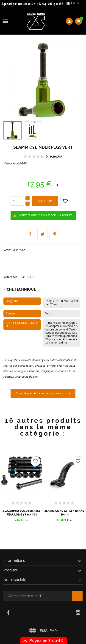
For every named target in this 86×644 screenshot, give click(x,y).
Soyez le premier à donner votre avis (40, 393)
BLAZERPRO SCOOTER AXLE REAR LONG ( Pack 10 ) (22, 513)
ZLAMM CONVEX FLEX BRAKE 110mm (64, 513)
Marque (9, 163)
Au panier (45, 201)
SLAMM (22, 163)
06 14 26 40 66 (50, 4)
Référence (10, 277)
